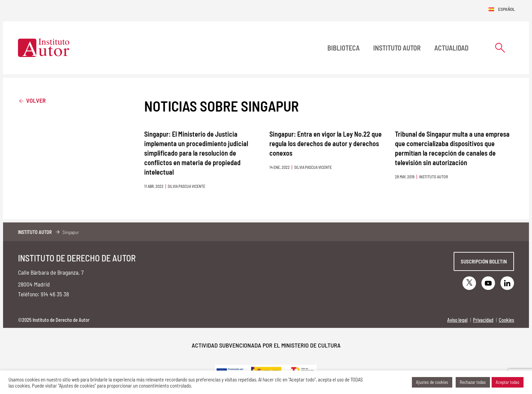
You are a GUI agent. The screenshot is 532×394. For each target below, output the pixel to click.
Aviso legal (457, 320)
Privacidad (483, 320)
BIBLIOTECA (344, 48)
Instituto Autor (397, 48)
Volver (32, 100)
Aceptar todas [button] (508, 382)
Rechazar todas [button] (473, 382)
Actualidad (451, 48)
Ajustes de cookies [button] (432, 382)
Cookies (506, 320)
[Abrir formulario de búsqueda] (500, 48)
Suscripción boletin (484, 261)
